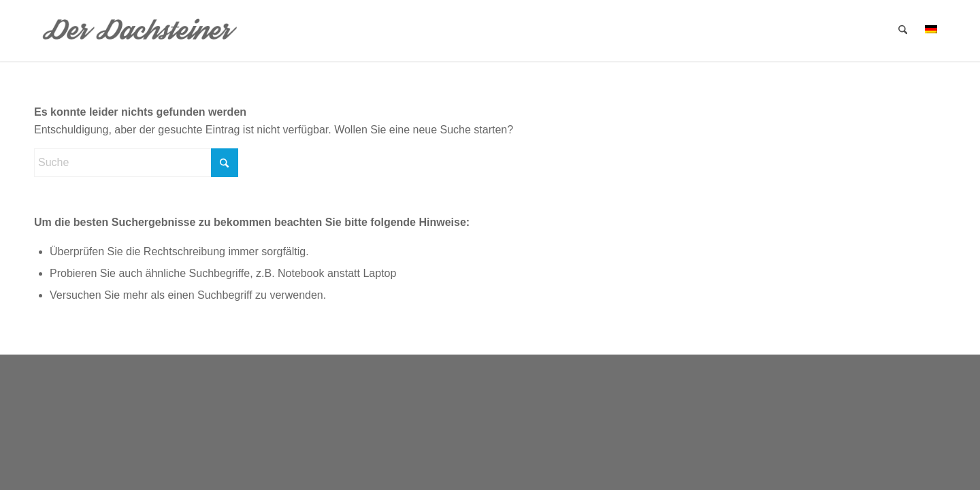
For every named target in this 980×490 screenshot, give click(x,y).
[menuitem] (903, 31)
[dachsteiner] (141, 31)
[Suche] (903, 31)
